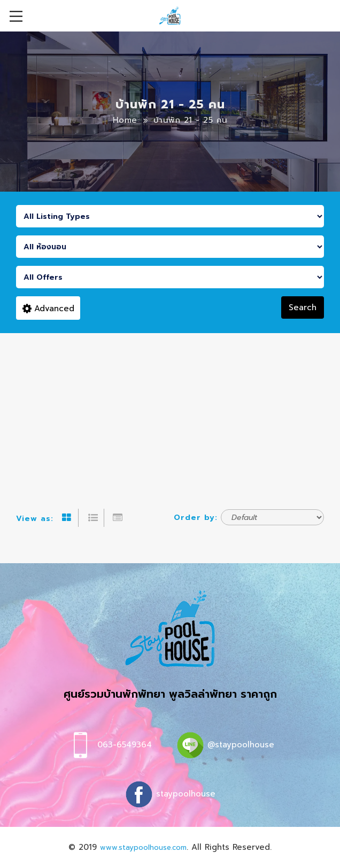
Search (303, 307)
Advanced (48, 309)
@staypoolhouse (241, 745)
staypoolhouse (186, 794)
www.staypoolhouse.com (143, 847)
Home (125, 120)
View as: (35, 519)
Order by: (196, 518)
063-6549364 (125, 745)
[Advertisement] (170, 413)
